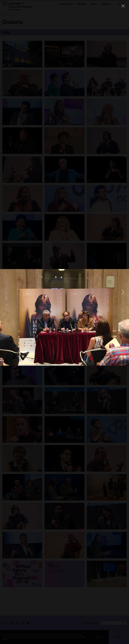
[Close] (123, 6)
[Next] (123, 292)
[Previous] (6, 292)
